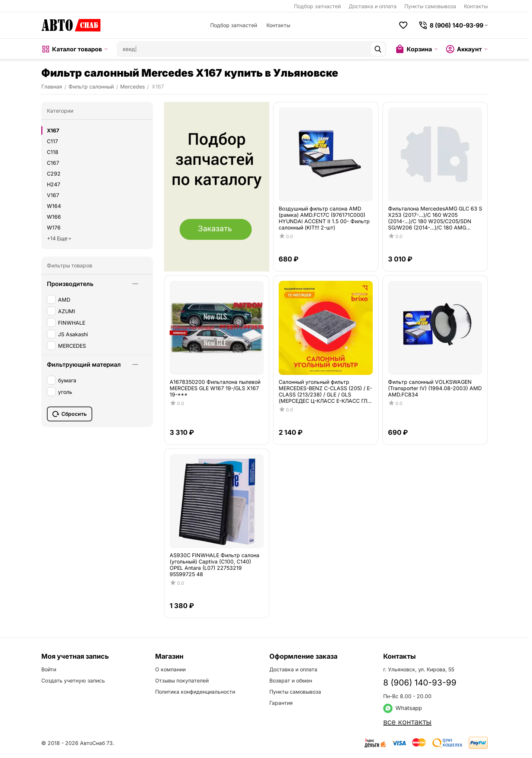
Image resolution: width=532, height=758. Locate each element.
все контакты (407, 722)
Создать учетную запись (73, 680)
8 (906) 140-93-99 (420, 682)
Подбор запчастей (317, 6)
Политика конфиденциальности (195, 692)
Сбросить (70, 414)
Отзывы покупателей (182, 680)
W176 (54, 227)
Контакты (476, 6)
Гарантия (281, 703)
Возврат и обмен (291, 680)
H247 (54, 184)
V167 (53, 195)
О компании (170, 669)
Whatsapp (403, 708)
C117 (52, 141)
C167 (53, 163)
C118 (53, 152)
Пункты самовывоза (430, 6)
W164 (54, 206)
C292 (54, 174)
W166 (54, 217)
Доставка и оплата (373, 6)
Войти (49, 669)
